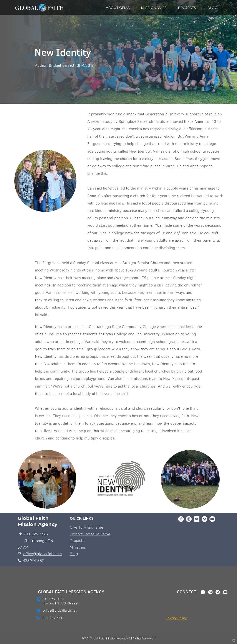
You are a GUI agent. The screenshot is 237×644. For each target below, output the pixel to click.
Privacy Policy (176, 618)
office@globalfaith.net (43, 554)
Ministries (78, 547)
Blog (74, 554)
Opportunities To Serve (90, 534)
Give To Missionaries (87, 527)
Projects (77, 541)
